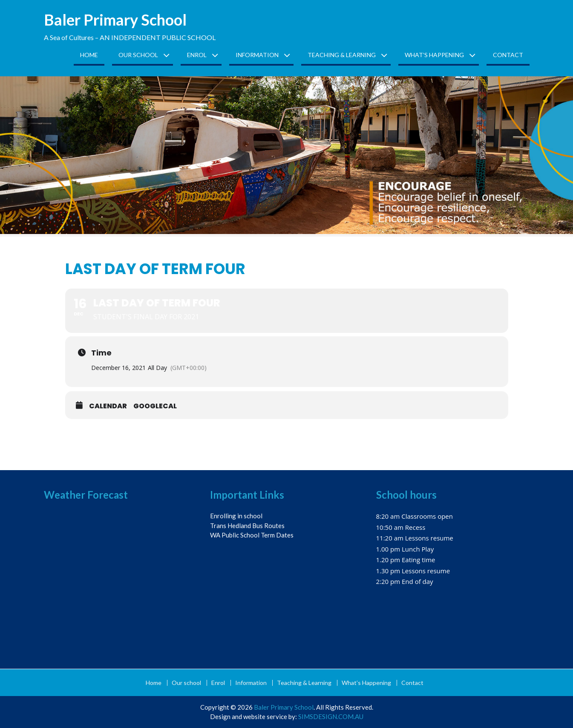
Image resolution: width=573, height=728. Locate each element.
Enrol (197, 55)
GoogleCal (155, 406)
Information (257, 55)
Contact (508, 55)
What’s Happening (434, 55)
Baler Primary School (115, 20)
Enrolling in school (236, 516)
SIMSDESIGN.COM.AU (331, 716)
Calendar (108, 406)
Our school (138, 55)
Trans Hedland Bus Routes (247, 526)
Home (89, 55)
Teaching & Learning (342, 55)
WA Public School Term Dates (252, 535)
